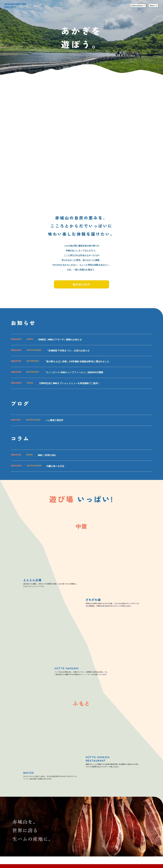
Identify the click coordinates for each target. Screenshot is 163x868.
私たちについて (81, 284)
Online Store (138, 6)
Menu (153, 6)
